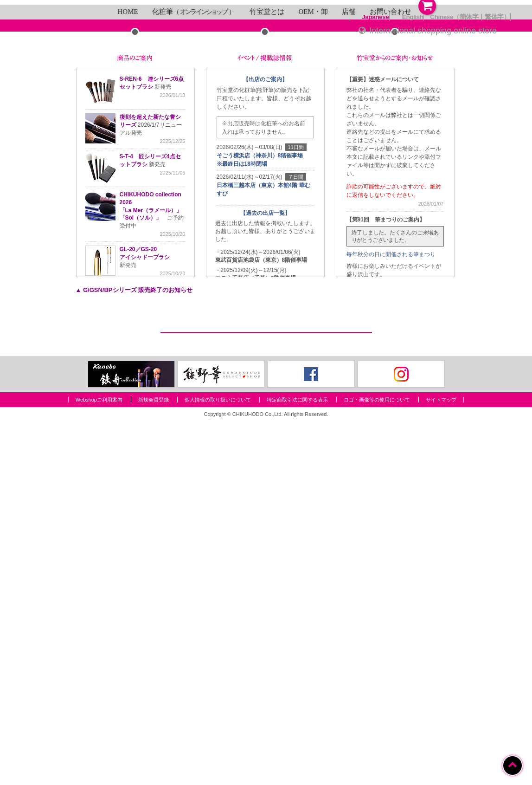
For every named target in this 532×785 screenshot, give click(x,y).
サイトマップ (441, 763)
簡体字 (469, 17)
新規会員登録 (154, 763)
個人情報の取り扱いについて (218, 763)
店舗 (349, 289)
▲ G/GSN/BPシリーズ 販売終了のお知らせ (134, 568)
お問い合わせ (391, 289)
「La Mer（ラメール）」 (151, 487)
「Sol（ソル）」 (141, 495)
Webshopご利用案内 (99, 763)
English (413, 17)
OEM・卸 (313, 289)
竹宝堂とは (267, 289)
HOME (128, 289)
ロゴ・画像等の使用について (377, 763)
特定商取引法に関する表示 (297, 763)
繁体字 (494, 17)
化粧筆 (194, 289)
